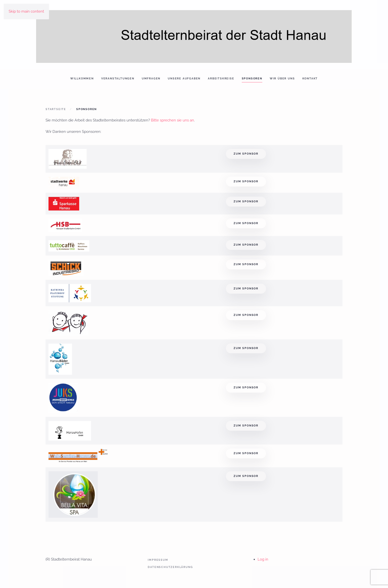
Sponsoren (252, 79)
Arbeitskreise (221, 79)
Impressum (158, 560)
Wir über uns (282, 79)
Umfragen (151, 79)
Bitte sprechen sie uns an (172, 120)
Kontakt (310, 79)
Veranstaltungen (118, 79)
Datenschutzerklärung (170, 567)
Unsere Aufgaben (184, 79)
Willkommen (82, 79)
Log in (263, 559)
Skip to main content (26, 11)
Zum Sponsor (246, 154)
